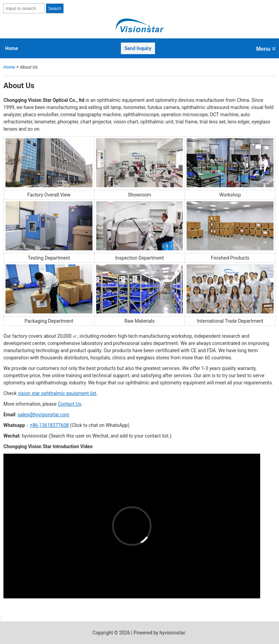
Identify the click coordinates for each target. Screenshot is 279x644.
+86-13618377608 (49, 425)
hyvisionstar (172, 633)
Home (12, 48)
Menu (266, 49)
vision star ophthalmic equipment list (57, 393)
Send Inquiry (138, 48)
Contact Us (70, 404)
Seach (55, 8)
